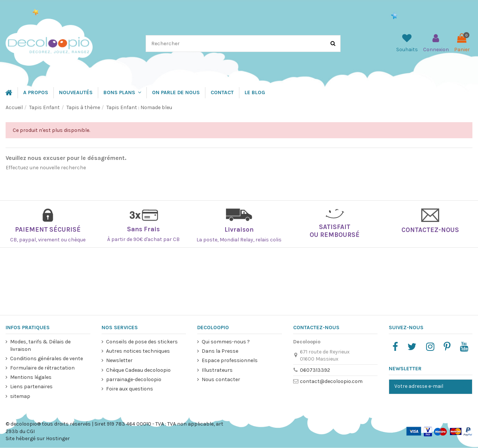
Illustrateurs (217, 370)
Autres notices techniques (138, 351)
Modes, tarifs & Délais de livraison (40, 345)
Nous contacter (221, 379)
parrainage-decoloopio (133, 379)
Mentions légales (31, 377)
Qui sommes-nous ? (226, 342)
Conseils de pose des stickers (142, 342)
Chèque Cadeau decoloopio (138, 370)
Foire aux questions (129, 389)
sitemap (20, 396)
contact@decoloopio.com (331, 381)
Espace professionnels (230, 360)
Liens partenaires (31, 387)
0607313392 (315, 370)
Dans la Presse (220, 351)
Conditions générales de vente (46, 359)
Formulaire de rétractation (42, 368)
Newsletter (119, 360)
